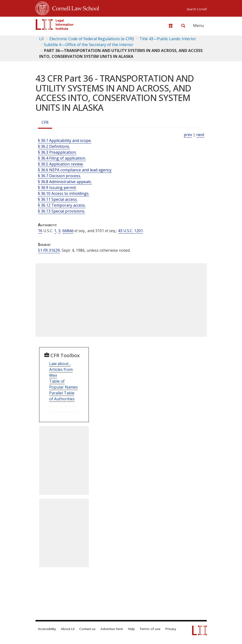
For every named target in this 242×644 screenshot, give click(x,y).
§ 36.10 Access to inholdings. (64, 193)
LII (41, 39)
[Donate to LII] (171, 26)
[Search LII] (183, 26)
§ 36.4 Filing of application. (62, 158)
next (200, 135)
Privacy (171, 629)
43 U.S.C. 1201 (130, 231)
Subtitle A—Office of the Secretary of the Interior (89, 45)
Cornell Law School (74, 8)
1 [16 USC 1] (55, 231)
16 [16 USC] (40, 231)
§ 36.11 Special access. (58, 199)
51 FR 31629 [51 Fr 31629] (49, 250)
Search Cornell (197, 9)
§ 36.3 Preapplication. (57, 152)
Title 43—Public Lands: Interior (168, 39)
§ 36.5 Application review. (61, 164)
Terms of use (150, 629)
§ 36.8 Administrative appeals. (65, 182)
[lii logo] (55, 25)
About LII (68, 629)
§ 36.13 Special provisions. (62, 211)
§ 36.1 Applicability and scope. (65, 140)
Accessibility (47, 629)
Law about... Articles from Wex (61, 369)
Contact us (87, 629)
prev (188, 135)
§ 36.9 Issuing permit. (57, 188)
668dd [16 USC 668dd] (68, 231)
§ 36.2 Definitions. (54, 146)
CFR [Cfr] (45, 122)
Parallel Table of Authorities (62, 396)
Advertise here (112, 629)
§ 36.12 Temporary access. (62, 205)
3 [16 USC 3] (59, 231)
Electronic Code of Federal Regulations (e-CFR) (92, 39)
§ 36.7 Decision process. (59, 176)
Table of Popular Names (63, 384)
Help (131, 629)
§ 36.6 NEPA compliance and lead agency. (75, 170)
